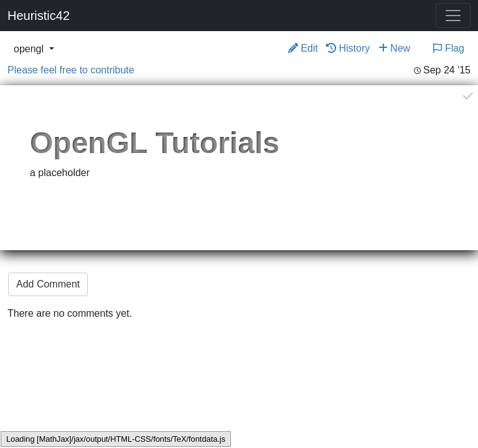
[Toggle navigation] (453, 16)
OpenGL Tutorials (155, 143)
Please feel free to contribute (71, 70)
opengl (30, 49)
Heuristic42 (39, 16)
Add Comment (48, 284)
